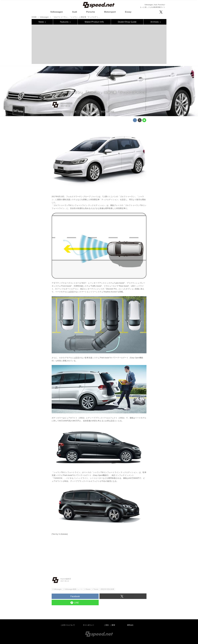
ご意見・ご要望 (109, 625)
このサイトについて (68, 625)
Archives (156, 22)
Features (65, 22)
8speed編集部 (66, 103)
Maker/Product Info (94, 22)
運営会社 (130, 625)
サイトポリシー (89, 625)
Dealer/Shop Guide (127, 22)
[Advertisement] (99, 44)
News (42, 22)
